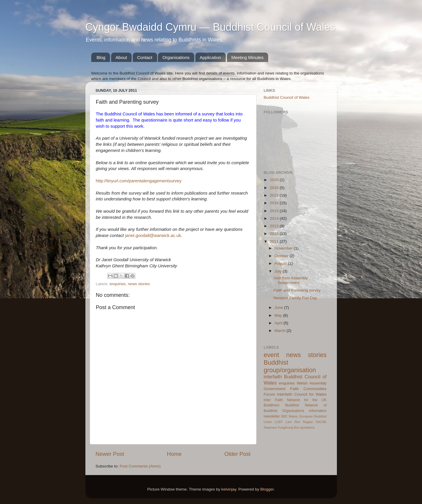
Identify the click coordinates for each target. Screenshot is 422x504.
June (279, 308)
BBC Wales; (290, 416)
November (284, 248)
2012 (275, 234)
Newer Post (110, 454)
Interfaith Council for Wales (302, 394)
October (282, 256)
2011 (275, 241)
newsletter (272, 416)
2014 (275, 218)
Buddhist (292, 405)
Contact (145, 57)
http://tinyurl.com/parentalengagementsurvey (139, 181)
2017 (275, 195)
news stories (139, 284)
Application (210, 57)
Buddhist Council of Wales (287, 97)
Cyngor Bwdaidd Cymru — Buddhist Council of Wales (210, 27)
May (279, 315)
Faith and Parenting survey (297, 290)
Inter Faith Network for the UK (295, 400)
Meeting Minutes (247, 57)
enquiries (118, 284)
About (121, 57)
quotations (307, 427)
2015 (275, 211)
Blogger (267, 489)
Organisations (176, 57)
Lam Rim (293, 422)
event (272, 355)
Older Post (237, 454)
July (279, 271)
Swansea (270, 427)
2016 (275, 203)
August (281, 263)
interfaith (273, 377)
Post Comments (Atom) (140, 466)
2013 (275, 226)
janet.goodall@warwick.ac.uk (153, 235)
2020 (275, 180)
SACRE (321, 422)
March (281, 331)
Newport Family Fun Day (295, 298)
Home (174, 454)
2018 (275, 188)
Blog (101, 57)
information (318, 411)
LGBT (279, 422)
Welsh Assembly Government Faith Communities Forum (295, 389)
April (279, 323)
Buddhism (272, 405)
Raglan (308, 422)
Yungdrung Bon (288, 427)
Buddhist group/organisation (290, 366)
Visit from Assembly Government (291, 280)
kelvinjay (229, 489)
